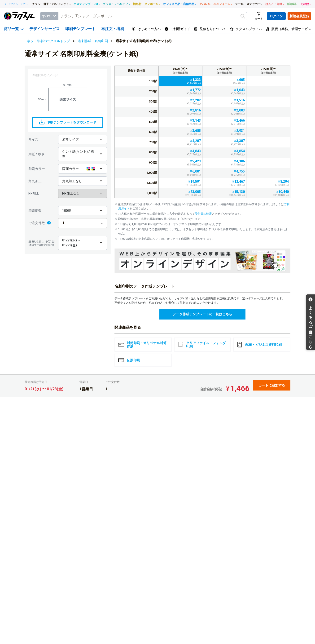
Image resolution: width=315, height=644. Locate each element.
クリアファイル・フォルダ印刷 (202, 345)
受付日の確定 (203, 214)
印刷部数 (35, 211)
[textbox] (153, 16)
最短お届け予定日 (42, 243)
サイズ (33, 139)
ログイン (276, 16)
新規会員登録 (299, 16)
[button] (83, 139)
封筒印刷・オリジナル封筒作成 (142, 345)
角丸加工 (35, 181)
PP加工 (34, 193)
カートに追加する (272, 385)
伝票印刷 (129, 360)
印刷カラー (37, 169)
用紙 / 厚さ (36, 154)
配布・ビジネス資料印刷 (259, 345)
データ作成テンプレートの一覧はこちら (202, 314)
